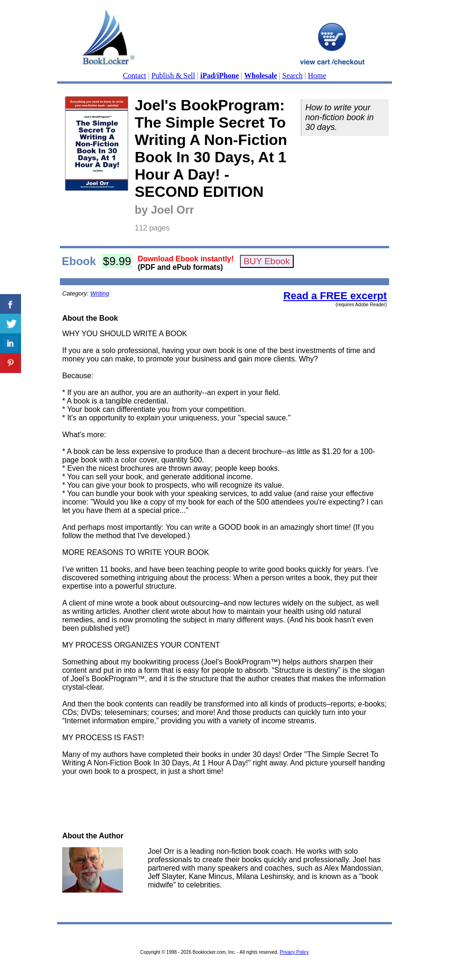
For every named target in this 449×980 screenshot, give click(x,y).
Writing (100, 293)
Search (293, 76)
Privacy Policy (294, 952)
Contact (135, 76)
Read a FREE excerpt (335, 296)
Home (317, 76)
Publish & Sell (173, 76)
